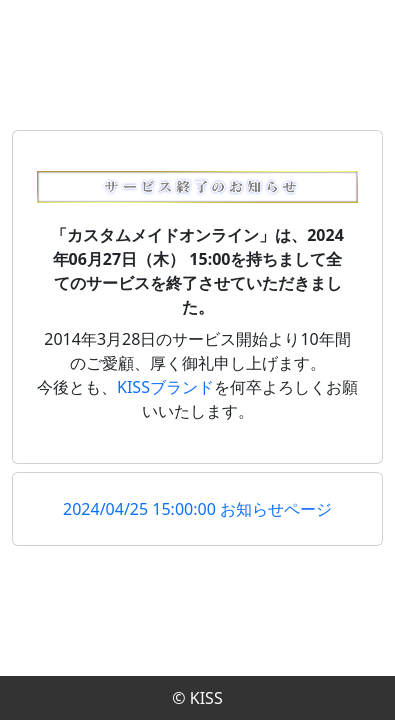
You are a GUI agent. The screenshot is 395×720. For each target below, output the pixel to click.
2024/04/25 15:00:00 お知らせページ (197, 509)
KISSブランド (165, 387)
